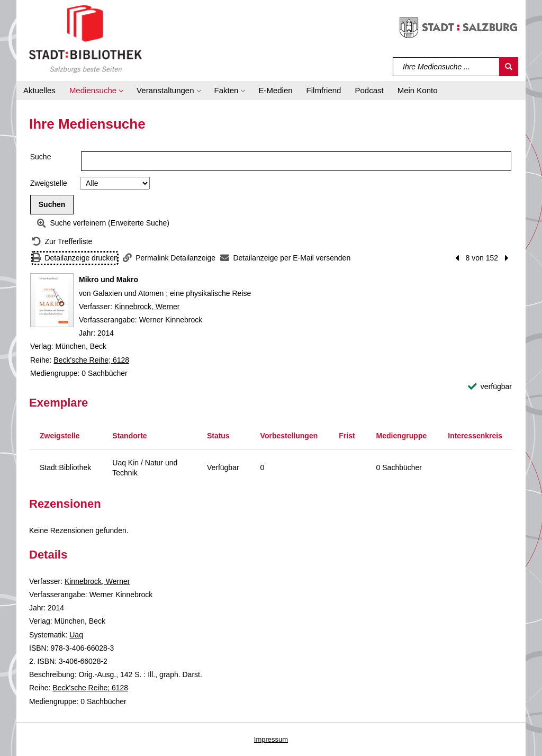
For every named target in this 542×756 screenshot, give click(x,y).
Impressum (271, 739)
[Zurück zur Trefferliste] (62, 242)
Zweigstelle (49, 183)
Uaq (76, 635)
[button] (96, 91)
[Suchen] (509, 67)
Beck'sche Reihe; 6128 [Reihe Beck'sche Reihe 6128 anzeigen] (91, 360)
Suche (41, 157)
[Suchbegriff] (446, 67)
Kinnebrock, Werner (147, 307)
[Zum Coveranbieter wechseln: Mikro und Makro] (52, 300)
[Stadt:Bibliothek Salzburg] (85, 39)
